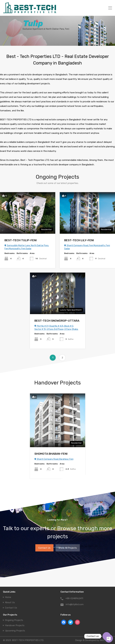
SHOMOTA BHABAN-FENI (51, 454)
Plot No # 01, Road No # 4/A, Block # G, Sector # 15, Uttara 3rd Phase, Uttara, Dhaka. (56, 328)
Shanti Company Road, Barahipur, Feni (54, 459)
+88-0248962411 (74, 598)
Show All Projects (68, 548)
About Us (10, 603)
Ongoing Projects (14, 620)
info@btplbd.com (75, 604)
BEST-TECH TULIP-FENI (21, 240)
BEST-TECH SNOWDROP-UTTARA (57, 321)
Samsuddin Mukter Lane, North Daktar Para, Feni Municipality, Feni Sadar (27, 247)
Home (8, 597)
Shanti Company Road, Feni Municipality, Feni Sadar (87, 247)
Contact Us (44, 548)
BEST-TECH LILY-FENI (79, 240)
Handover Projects (15, 625)
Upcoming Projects (15, 631)
